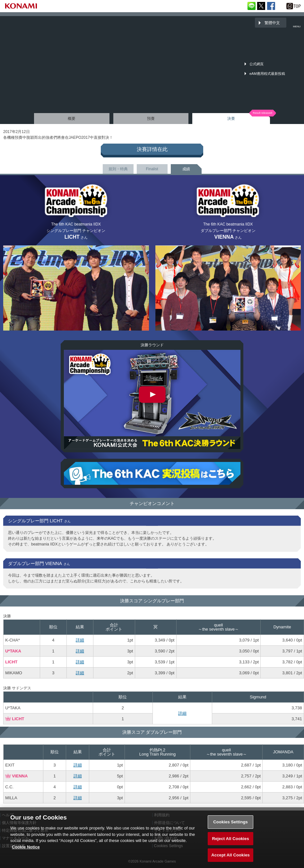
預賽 (151, 119)
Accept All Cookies (230, 859)
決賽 (231, 119)
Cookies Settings (230, 825)
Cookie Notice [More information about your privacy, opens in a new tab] (26, 850)
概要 (72, 119)
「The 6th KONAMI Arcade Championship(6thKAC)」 (21, 23)
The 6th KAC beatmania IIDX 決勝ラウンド (152, 399)
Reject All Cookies (230, 842)
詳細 (80, 640)
